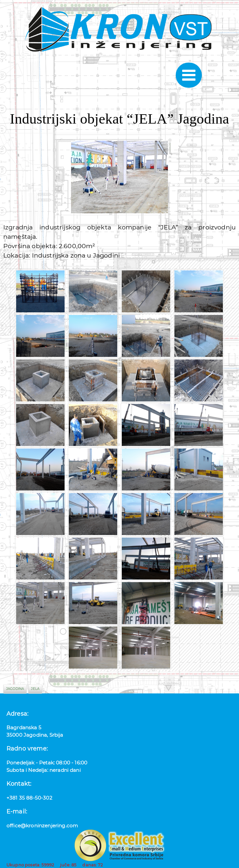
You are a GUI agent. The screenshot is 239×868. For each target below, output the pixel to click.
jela (35, 689)
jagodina (15, 689)
